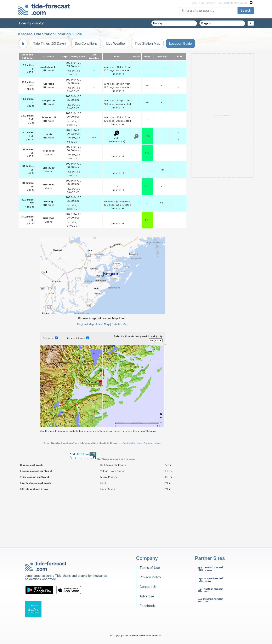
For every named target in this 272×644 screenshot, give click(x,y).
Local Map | (104, 324)
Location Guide (180, 43)
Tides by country (31, 23)
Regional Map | (86, 324)
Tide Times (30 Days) (50, 43)
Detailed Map (120, 324)
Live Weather (116, 43)
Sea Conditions (86, 43)
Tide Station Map (147, 43)
